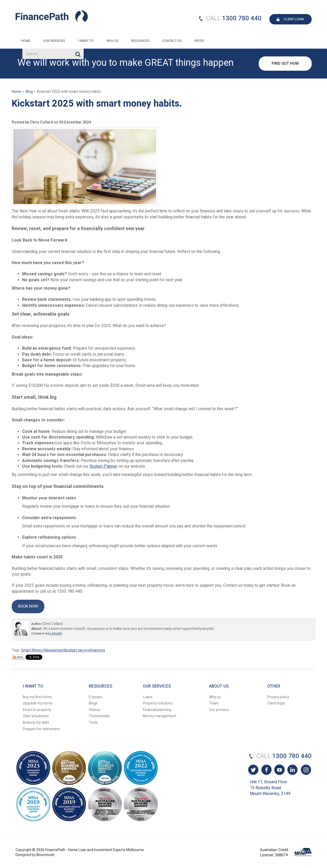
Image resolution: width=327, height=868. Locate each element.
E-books (95, 697)
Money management (160, 716)
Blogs (93, 703)
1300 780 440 (242, 18)
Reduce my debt (36, 723)
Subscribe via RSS (18, 657)
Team (214, 703)
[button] (28, 606)
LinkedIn (56, 634)
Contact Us (172, 41)
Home (26, 41)
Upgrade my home (38, 703)
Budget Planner (104, 466)
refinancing (96, 650)
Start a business (36, 716)
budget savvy (76, 650)
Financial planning (157, 710)
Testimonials (99, 716)
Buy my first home (37, 697)
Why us (215, 697)
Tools (93, 723)
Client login (276, 703)
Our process (219, 710)
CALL (213, 18)
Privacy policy (278, 697)
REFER (200, 41)
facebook (266, 771)
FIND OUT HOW (285, 63)
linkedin (292, 771)
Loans (148, 697)
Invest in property (37, 710)
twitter (253, 771)
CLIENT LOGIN (294, 19)
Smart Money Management (43, 650)
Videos (94, 710)
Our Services (54, 41)
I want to (86, 41)
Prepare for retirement (41, 729)
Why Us (113, 41)
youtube (279, 771)
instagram (305, 771)
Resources (141, 41)
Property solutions (158, 703)
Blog (29, 92)
